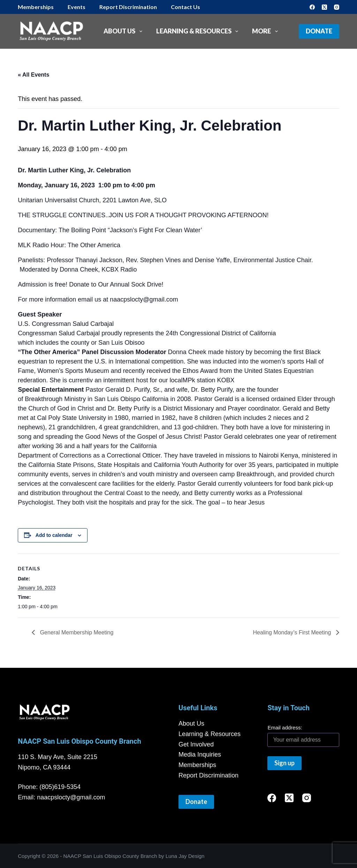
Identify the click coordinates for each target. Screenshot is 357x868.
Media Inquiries (200, 754)
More (266, 31)
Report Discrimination (128, 7)
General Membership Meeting (76, 632)
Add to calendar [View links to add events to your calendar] (54, 535)
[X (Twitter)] (324, 7)
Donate (319, 31)
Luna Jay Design (185, 856)
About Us (124, 31)
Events (77, 7)
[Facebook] (312, 7)
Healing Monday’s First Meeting (293, 632)
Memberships (36, 7)
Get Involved (196, 744)
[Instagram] (337, 7)
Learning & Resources (199, 31)
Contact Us (185, 7)
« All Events (33, 75)
